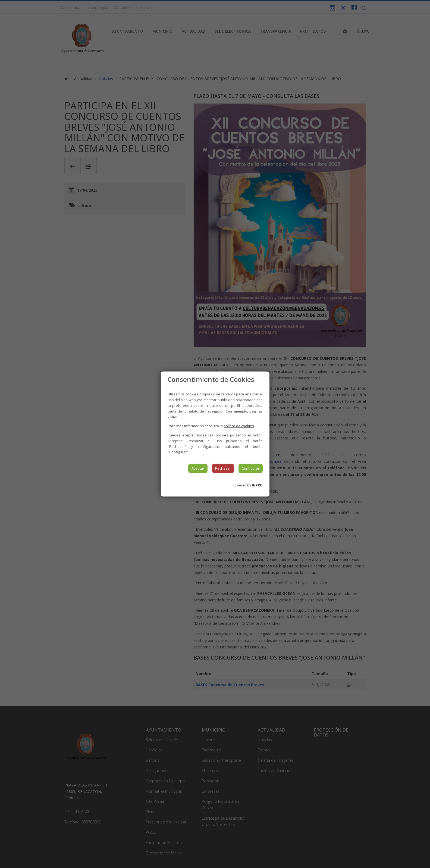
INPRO (257, 485)
